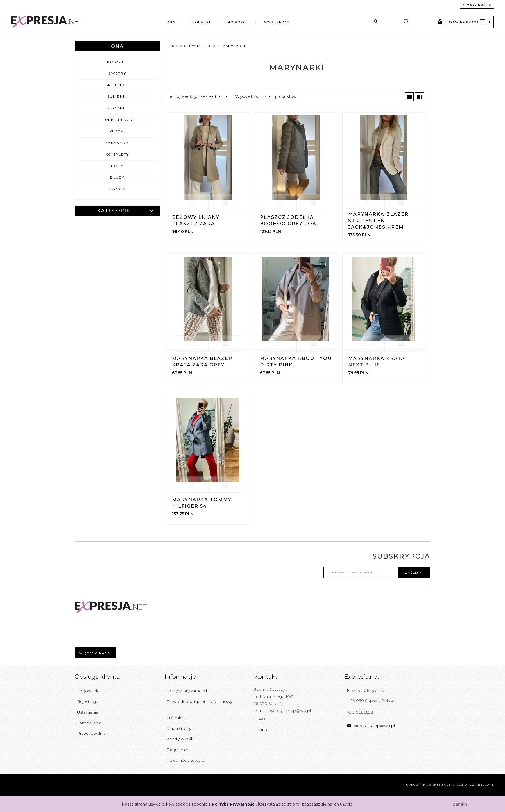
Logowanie (88, 691)
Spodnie (117, 108)
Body (117, 166)
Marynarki (117, 143)
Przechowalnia (91, 733)
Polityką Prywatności (234, 804)
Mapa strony (179, 728)
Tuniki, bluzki (117, 120)
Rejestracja (88, 701)
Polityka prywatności (187, 691)
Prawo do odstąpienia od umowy (199, 701)
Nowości (237, 22)
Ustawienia (88, 712)
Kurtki (117, 131)
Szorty (117, 189)
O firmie (175, 718)
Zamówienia (89, 723)
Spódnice (117, 85)
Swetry (117, 73)
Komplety (117, 154)
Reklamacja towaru (185, 760)
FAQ (261, 719)
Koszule (117, 62)
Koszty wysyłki (180, 739)
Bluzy (117, 177)
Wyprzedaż (277, 22)
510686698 (360, 712)
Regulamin (177, 750)
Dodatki (201, 22)
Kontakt (264, 730)
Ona (171, 22)
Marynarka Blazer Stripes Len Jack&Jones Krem (378, 221)
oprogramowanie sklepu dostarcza (442, 785)
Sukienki (117, 96)
